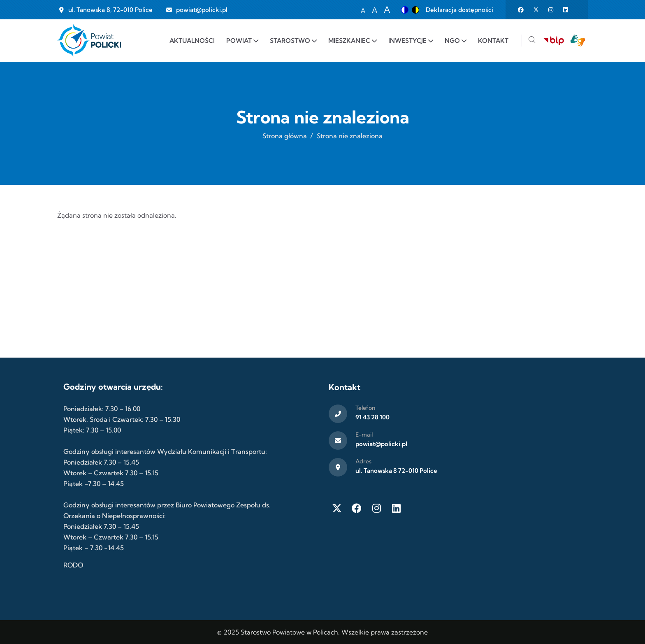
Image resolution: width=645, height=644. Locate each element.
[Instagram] (376, 508)
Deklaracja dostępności (459, 10)
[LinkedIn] (396, 508)
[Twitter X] (337, 508)
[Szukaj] (532, 41)
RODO (73, 565)
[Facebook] (357, 508)
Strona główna (285, 136)
